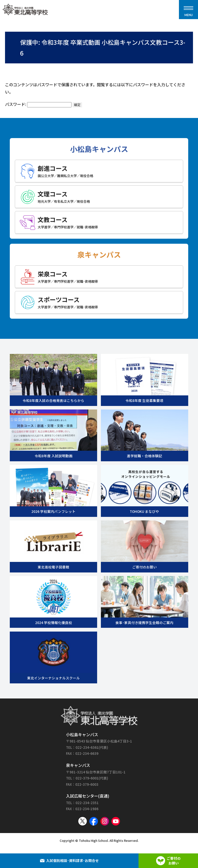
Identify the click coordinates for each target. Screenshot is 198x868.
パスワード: (38, 104)
